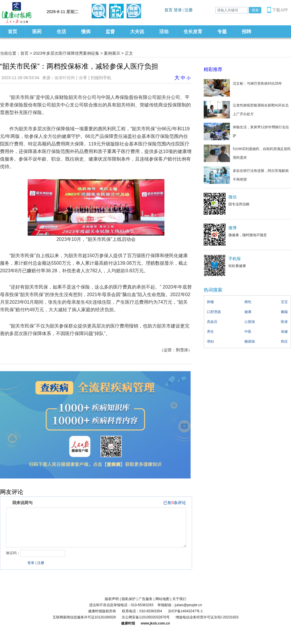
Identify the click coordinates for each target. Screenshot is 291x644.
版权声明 (112, 599)
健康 (248, 312)
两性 (248, 302)
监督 (110, 32)
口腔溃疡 (214, 312)
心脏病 (250, 322)
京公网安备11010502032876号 (146, 617)
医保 (284, 322)
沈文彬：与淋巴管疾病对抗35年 (257, 83)
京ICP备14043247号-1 (185, 611)
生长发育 (193, 32)
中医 (248, 332)
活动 (164, 32)
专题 (222, 32)
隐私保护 (129, 599)
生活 (61, 32)
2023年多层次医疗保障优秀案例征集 (66, 53)
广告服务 (145, 599)
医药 (37, 32)
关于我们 (179, 599)
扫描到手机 (101, 78)
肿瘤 (210, 302)
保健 (284, 332)
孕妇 (210, 341)
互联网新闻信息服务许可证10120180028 (84, 617)
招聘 (246, 32)
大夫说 (137, 32)
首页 (13, 32)
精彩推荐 (213, 69)
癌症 (284, 341)
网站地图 (162, 599)
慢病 (86, 32)
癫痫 (284, 312)
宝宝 (284, 302)
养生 (210, 332)
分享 (83, 78)
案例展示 (112, 53)
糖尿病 (250, 341)
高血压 (212, 322)
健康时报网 (65, 78)
